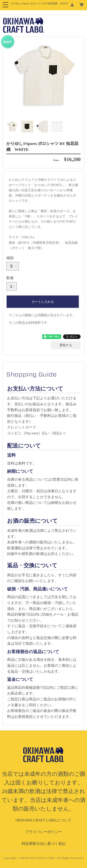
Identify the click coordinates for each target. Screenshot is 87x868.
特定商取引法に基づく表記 (44, 844)
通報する (66, 345)
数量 (10, 278)
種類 (10, 258)
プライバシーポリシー (44, 832)
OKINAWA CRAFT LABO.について (43, 820)
